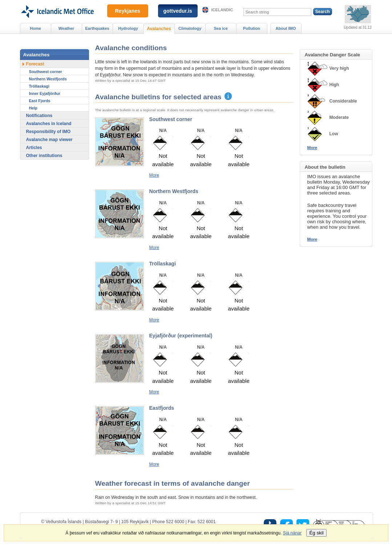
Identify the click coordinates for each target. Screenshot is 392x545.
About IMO (286, 28)
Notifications (39, 116)
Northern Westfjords (48, 79)
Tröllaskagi (39, 86)
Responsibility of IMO (49, 132)
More (154, 175)
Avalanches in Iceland (49, 124)
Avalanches (159, 29)
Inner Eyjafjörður (45, 93)
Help (33, 108)
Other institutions (44, 156)
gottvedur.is (178, 11)
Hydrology (128, 28)
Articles (34, 148)
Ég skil (316, 533)
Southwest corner (46, 72)
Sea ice (221, 28)
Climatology (190, 28)
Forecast (35, 64)
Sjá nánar (292, 533)
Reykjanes (128, 11)
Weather (66, 28)
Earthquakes (97, 28)
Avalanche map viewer (49, 140)
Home (35, 28)
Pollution (252, 28)
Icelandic (222, 10)
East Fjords (40, 101)
